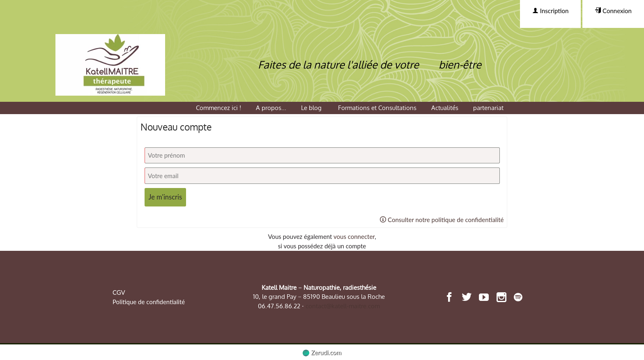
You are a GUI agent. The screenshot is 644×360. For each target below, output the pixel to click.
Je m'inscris (166, 197)
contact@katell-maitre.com (343, 306)
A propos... (271, 108)
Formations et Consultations (377, 108)
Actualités (445, 108)
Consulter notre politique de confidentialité (442, 220)
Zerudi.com (322, 352)
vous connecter (354, 236)
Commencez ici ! (218, 108)
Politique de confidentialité (149, 302)
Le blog (312, 108)
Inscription (550, 11)
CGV (119, 292)
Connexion (613, 11)
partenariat (488, 108)
